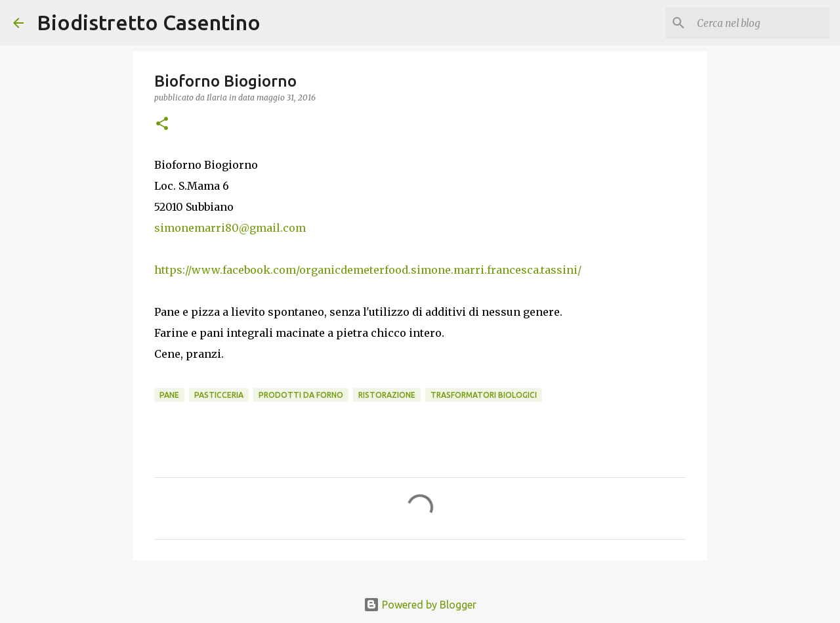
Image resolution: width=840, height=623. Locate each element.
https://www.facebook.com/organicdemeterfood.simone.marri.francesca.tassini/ (368, 270)
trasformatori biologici (484, 395)
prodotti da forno (301, 395)
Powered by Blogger (420, 605)
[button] (162, 124)
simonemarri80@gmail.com (230, 228)
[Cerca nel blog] (761, 23)
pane (169, 395)
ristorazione (387, 395)
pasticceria (219, 395)
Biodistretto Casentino (149, 22)
